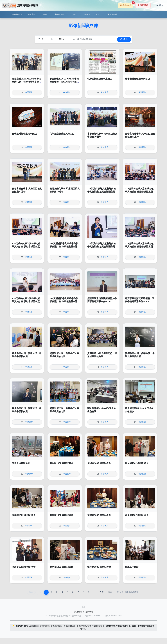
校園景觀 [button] (32, 14)
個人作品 (112, 14)
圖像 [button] (86, 14)
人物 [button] (98, 14)
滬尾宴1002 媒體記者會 (61, 463)
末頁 (110, 592)
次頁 (102, 592)
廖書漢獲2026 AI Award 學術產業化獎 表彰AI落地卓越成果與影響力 (27, 82)
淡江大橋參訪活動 (21, 463)
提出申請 (127, 5)
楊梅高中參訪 (132, 567)
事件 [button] (45, 14)
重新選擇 (143, 5)
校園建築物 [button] (60, 14)
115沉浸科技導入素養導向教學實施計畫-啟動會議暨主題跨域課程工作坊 (102, 192)
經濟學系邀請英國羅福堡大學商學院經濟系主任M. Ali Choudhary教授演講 (102, 302)
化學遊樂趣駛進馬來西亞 (100, 79)
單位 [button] (75, 14)
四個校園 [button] (16, 14)
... (94, 592)
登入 (160, 5)
